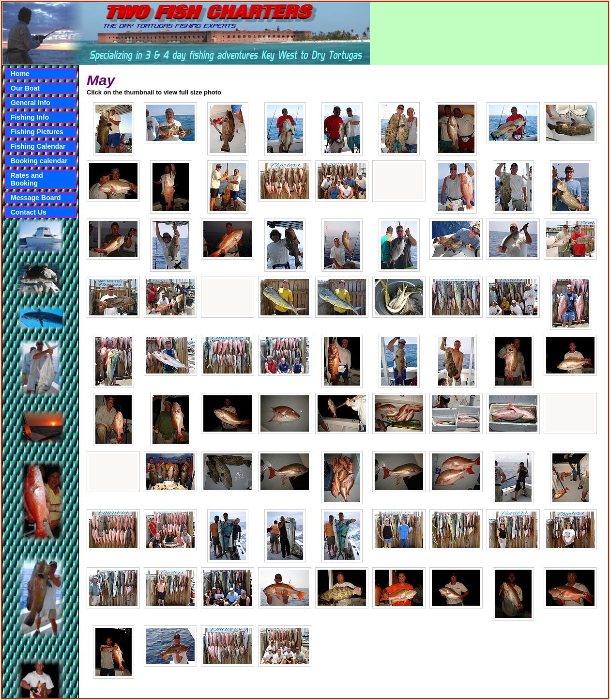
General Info (30, 103)
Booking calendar (39, 161)
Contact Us (29, 212)
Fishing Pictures (37, 132)
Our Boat (25, 88)
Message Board (36, 198)
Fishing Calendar (38, 146)
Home (20, 74)
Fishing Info (30, 117)
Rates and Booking (27, 179)
